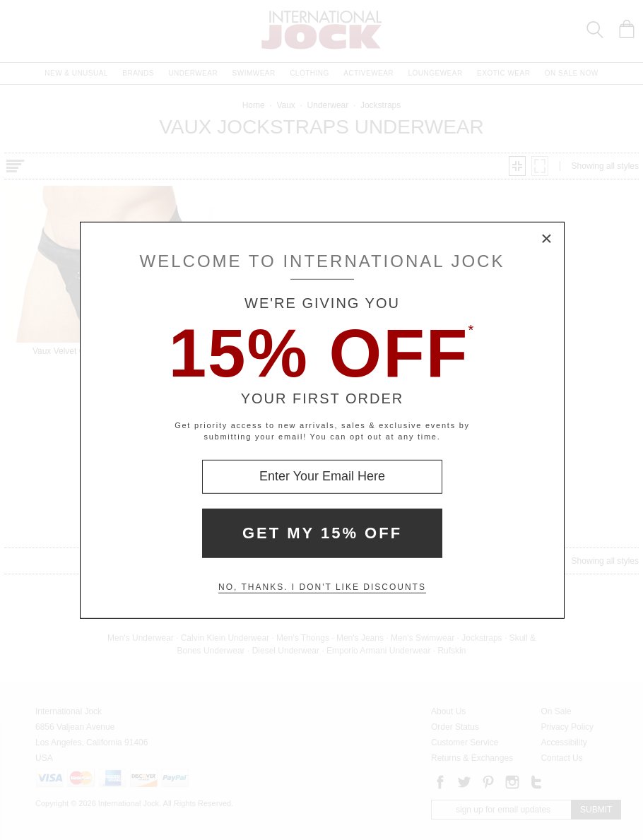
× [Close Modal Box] (547, 239)
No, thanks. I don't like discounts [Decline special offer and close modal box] (322, 587)
